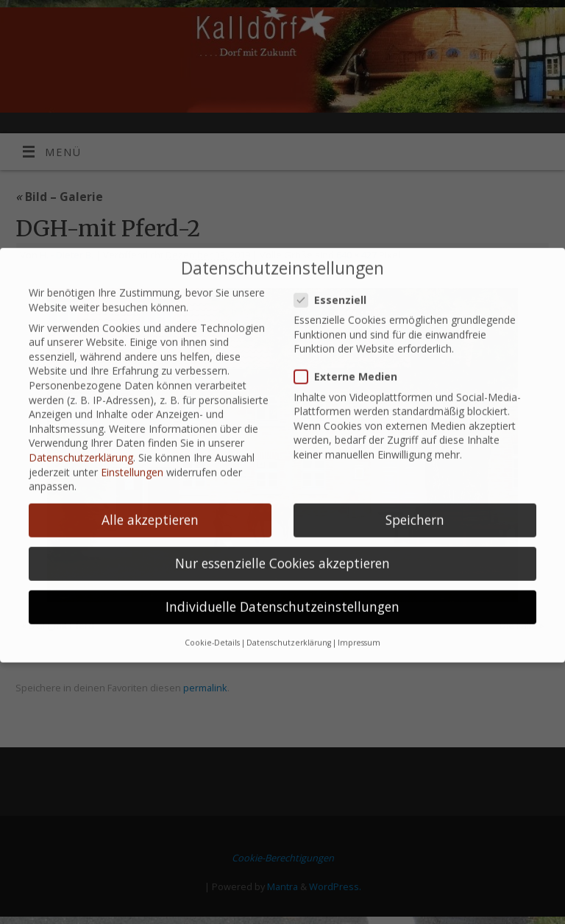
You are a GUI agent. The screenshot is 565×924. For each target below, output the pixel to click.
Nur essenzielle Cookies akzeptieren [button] (282, 551)
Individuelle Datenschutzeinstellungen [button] (282, 595)
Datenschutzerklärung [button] (289, 630)
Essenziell (336, 288)
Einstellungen (132, 460)
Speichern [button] (415, 508)
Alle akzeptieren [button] (150, 508)
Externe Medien (352, 365)
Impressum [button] (359, 630)
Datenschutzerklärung (81, 445)
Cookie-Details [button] (212, 630)
